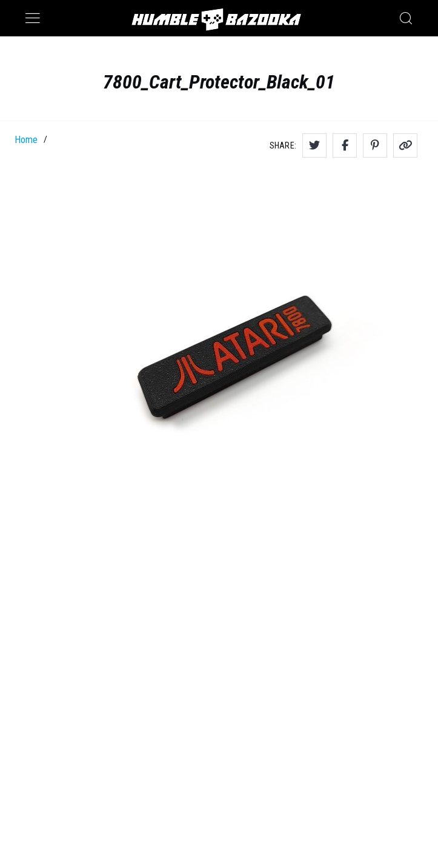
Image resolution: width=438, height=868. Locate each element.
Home (26, 140)
